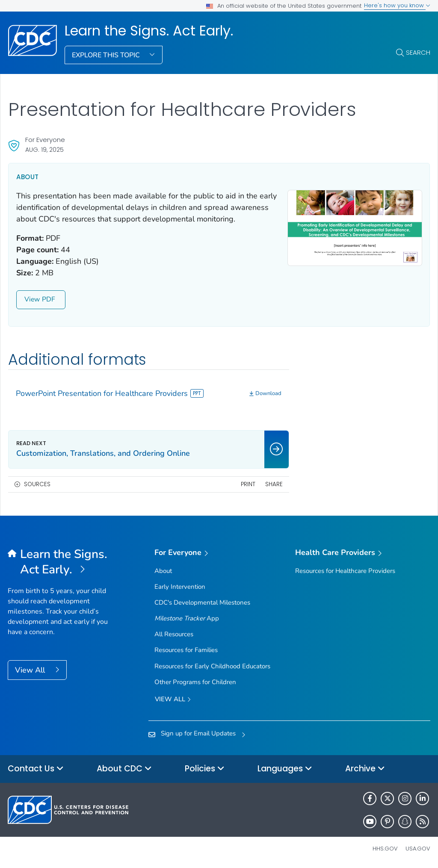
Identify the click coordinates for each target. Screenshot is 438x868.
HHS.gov (385, 849)
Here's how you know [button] (397, 5)
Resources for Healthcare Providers (345, 571)
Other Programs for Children (195, 682)
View (41, 299)
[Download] (266, 394)
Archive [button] (365, 769)
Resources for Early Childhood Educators (212, 666)
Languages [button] (285, 769)
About (163, 571)
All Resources (174, 634)
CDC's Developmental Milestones (202, 602)
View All (31, 670)
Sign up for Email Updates (198, 733)
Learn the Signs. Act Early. (149, 31)
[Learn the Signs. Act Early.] (61, 562)
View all (173, 700)
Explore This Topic (107, 55)
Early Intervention (180, 587)
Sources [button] (37, 484)
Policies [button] (205, 769)
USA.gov (418, 849)
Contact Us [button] (36, 769)
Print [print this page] (248, 484)
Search (418, 52)
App (187, 618)
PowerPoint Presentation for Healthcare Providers (110, 393)
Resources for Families (186, 650)
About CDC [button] (124, 769)
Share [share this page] (274, 484)
